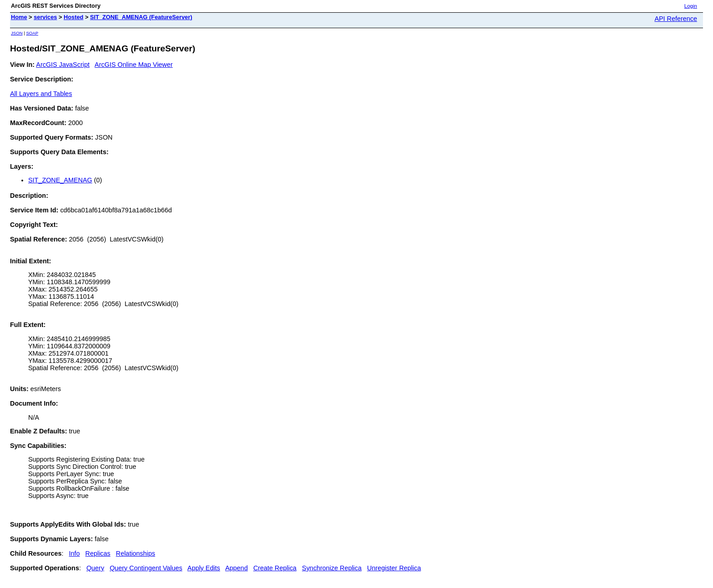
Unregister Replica (394, 568)
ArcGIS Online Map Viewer (134, 65)
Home (19, 17)
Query (95, 568)
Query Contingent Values (146, 568)
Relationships (136, 553)
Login (691, 6)
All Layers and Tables (41, 94)
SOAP (32, 33)
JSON (17, 33)
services (45, 17)
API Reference (676, 19)
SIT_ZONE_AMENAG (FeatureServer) (141, 17)
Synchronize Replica (332, 568)
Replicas (98, 553)
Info (75, 553)
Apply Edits (204, 568)
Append (236, 568)
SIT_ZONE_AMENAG (60, 180)
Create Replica (275, 568)
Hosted (73, 17)
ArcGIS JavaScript (63, 65)
